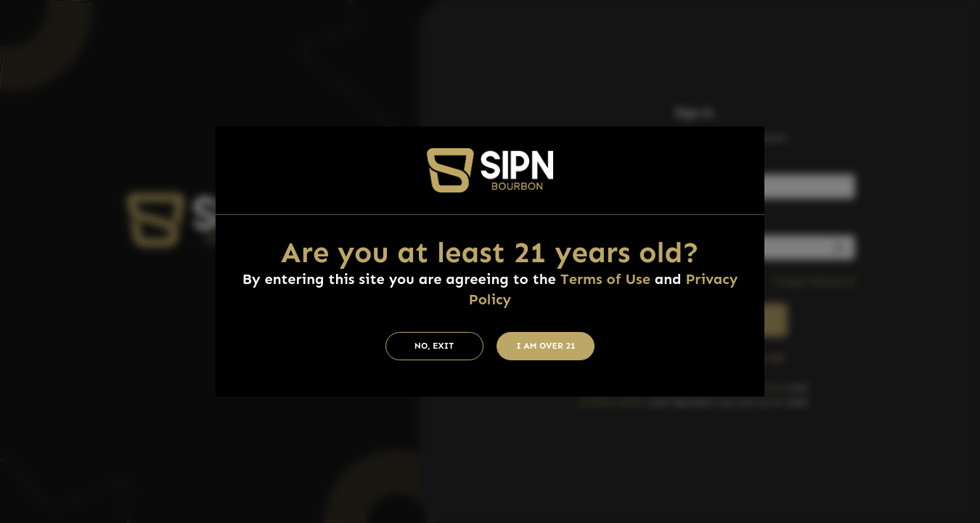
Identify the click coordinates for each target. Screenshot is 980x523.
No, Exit (434, 346)
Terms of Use (605, 279)
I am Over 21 (546, 346)
